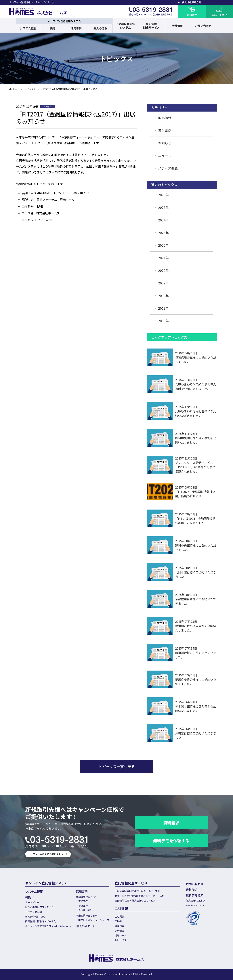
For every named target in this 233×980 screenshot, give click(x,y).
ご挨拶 (118, 921)
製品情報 (165, 118)
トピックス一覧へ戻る (117, 766)
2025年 (163, 207)
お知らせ (165, 143)
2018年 (163, 296)
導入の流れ (100, 28)
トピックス (30, 89)
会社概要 (119, 916)
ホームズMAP (32, 902)
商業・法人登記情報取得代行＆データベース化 (140, 896)
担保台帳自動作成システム (39, 907)
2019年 (163, 283)
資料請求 (171, 823)
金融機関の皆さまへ (87, 897)
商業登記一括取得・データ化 (41, 921)
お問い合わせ (195, 884)
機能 (52, 28)
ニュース (165, 156)
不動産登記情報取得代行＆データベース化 (137, 891)
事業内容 (119, 926)
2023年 (163, 233)
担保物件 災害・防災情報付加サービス (135, 900)
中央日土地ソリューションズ (94, 920)
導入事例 (165, 130)
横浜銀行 (83, 906)
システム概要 (28, 28)
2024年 (163, 220)
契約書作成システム (36, 917)
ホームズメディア (195, 905)
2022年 (163, 245)
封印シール (121, 935)
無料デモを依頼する (171, 841)
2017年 (163, 308)
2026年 (163, 195)
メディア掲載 (168, 168)
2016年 (163, 321)
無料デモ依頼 (195, 895)
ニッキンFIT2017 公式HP (39, 220)
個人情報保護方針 (192, 2)
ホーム (16, 89)
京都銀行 (83, 901)
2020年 (163, 270)
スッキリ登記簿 (34, 912)
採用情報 (119, 931)
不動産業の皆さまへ (87, 915)
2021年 (163, 258)
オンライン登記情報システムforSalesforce (48, 926)
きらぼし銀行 (85, 910)
